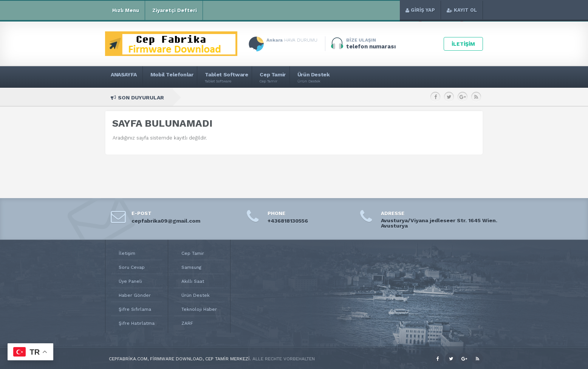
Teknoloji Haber (199, 309)
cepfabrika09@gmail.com (166, 221)
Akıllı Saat (193, 281)
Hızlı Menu (125, 11)
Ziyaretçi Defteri (174, 11)
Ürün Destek (196, 295)
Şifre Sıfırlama (135, 309)
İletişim (127, 253)
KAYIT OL (462, 10)
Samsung (191, 267)
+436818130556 (288, 221)
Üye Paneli (130, 281)
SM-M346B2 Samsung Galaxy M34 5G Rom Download (261, 97)
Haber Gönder (135, 295)
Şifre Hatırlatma (137, 323)
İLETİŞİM (463, 44)
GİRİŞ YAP (420, 10)
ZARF (187, 323)
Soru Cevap (132, 267)
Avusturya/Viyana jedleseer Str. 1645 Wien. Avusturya (439, 223)
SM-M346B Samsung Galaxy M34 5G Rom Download (386, 97)
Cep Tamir (193, 253)
